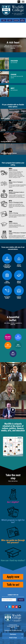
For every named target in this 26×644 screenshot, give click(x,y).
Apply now (13, 577)
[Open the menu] (23, 2)
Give (4, 20)
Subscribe (16, 20)
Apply (10, 20)
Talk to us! (13, 585)
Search (19, 2)
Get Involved (22, 20)
